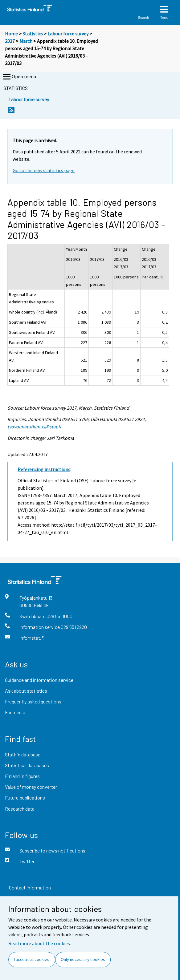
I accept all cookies (32, 959)
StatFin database (23, 754)
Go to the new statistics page (44, 170)
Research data (20, 809)
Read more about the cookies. (40, 943)
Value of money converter (31, 787)
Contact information (30, 887)
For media (15, 712)
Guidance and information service (39, 680)
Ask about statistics (26, 691)
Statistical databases (27, 765)
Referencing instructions (44, 469)
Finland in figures (22, 776)
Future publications (25, 798)
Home (11, 34)
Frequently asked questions (33, 701)
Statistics (33, 34)
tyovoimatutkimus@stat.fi (34, 427)
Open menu (19, 77)
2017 (10, 41)
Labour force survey (68, 34)
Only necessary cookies (83, 959)
